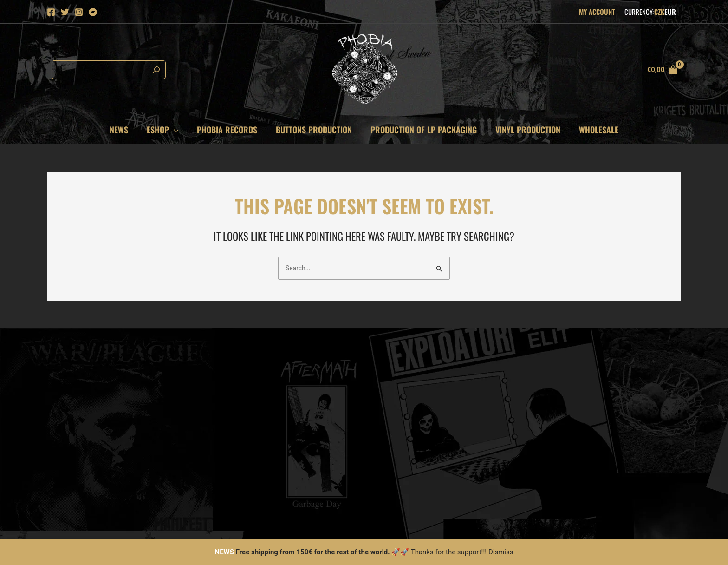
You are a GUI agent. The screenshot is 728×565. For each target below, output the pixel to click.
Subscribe (282, 448)
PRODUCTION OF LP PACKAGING (422, 130)
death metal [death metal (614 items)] (563, 475)
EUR (670, 12)
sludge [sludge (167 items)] (556, 440)
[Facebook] (51, 12)
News (124, 130)
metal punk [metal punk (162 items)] (650, 423)
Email (219, 407)
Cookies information (405, 368)
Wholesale (593, 130)
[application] (178, 130)
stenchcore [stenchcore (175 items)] (644, 440)
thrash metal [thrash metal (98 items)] (630, 389)
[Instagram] (79, 12)
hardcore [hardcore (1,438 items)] (634, 492)
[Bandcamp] (93, 12)
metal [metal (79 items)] (554, 371)
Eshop (166, 130)
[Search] (154, 70)
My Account (597, 12)
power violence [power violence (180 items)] (569, 457)
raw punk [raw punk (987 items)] (560, 492)
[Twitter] (65, 12)
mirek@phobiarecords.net (86, 368)
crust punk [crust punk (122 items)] (562, 406)
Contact (387, 379)
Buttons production (314, 130)
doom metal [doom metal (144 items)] (563, 423)
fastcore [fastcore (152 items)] (607, 423)
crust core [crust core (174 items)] (597, 440)
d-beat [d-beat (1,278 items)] (597, 492)
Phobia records (229, 130)
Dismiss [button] (501, 552)
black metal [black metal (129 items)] (611, 406)
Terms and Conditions (407, 391)
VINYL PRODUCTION (524, 130)
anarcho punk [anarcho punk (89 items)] (597, 371)
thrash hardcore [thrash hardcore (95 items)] (571, 389)
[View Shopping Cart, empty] (662, 70)
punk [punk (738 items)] (633, 475)
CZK (659, 12)
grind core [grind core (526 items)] (621, 457)
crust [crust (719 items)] (603, 475)
